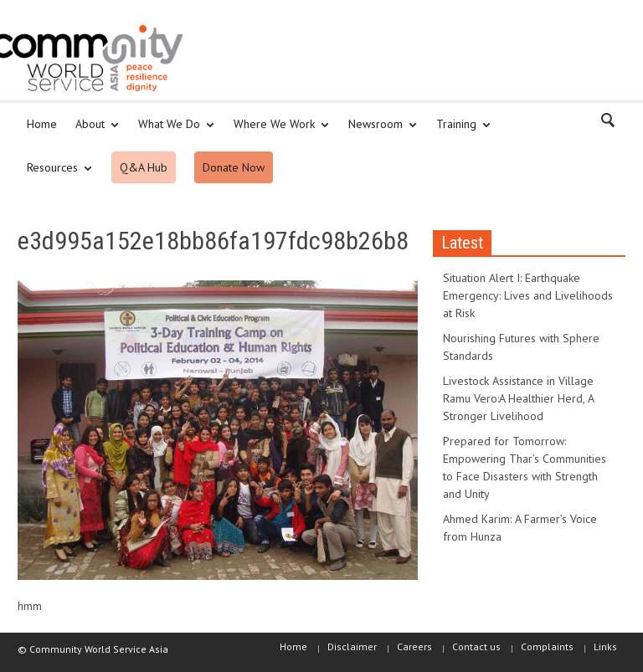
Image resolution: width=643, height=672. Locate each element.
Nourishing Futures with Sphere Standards (521, 347)
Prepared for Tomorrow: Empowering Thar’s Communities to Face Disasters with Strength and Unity (525, 467)
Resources (55, 175)
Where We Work (277, 131)
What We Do (172, 131)
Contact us (476, 646)
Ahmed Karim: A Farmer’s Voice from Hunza (520, 528)
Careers (414, 646)
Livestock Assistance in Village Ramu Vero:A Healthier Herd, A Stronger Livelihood (518, 398)
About (93, 131)
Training (459, 131)
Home (42, 124)
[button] (609, 123)
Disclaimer (352, 646)
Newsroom (378, 131)
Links (605, 646)
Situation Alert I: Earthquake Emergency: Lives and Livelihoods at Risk (528, 295)
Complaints (547, 646)
